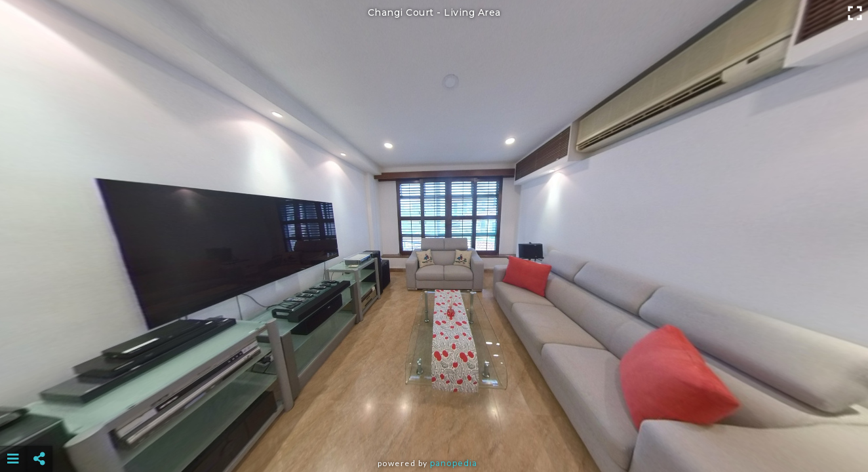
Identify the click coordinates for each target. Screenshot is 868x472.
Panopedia (454, 463)
